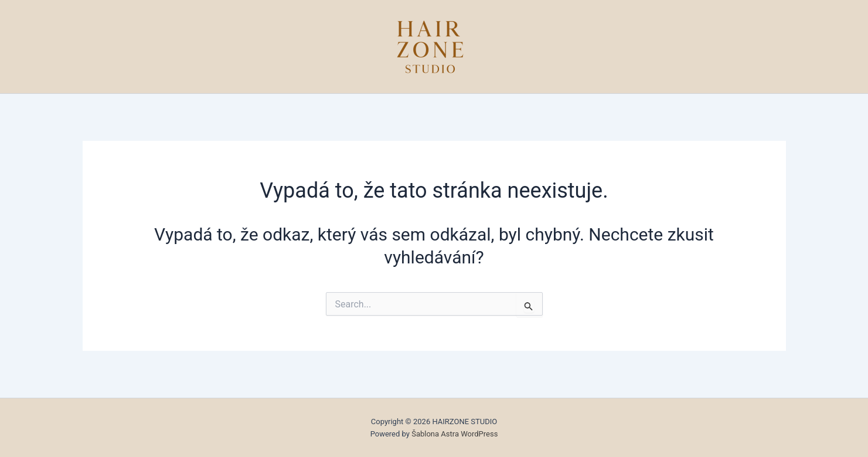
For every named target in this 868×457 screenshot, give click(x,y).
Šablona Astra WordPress (455, 434)
